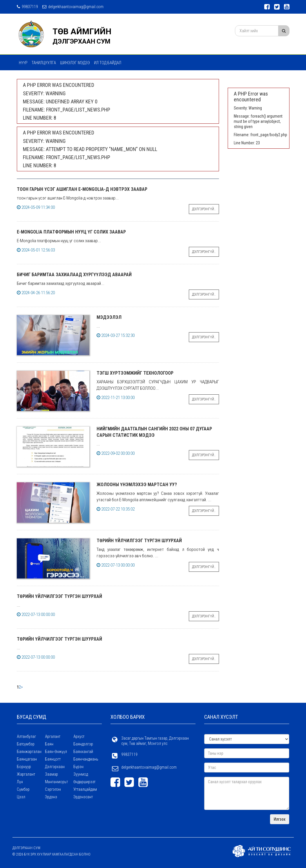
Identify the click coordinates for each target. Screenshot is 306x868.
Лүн (20, 782)
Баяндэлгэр (83, 744)
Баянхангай (83, 752)
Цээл (21, 797)
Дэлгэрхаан (55, 767)
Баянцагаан (27, 759)
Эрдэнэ (51, 797)
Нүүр (23, 63)
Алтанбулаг (26, 736)
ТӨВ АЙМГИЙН (82, 32)
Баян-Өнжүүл (56, 752)
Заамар (51, 774)
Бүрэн (78, 767)
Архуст (79, 736)
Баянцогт (53, 759)
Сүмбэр (23, 789)
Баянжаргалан (29, 752)
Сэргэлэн (53, 789)
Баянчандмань (86, 759)
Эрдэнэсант (83, 797)
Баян (49, 744)
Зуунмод (81, 774)
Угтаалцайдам (85, 789)
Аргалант (53, 736)
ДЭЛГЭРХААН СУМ (82, 41)
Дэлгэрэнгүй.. (204, 209)
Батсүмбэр (26, 744)
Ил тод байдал (108, 63)
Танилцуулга (44, 63)
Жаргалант (26, 774)
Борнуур (24, 767)
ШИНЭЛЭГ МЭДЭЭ (75, 63)
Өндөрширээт (84, 782)
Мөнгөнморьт (56, 782)
